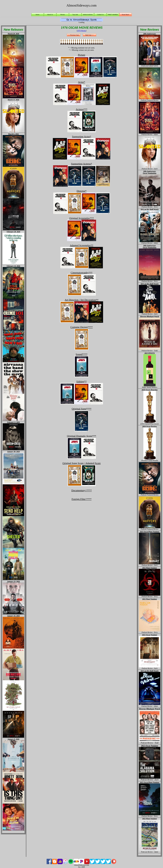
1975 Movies (82, 31)
